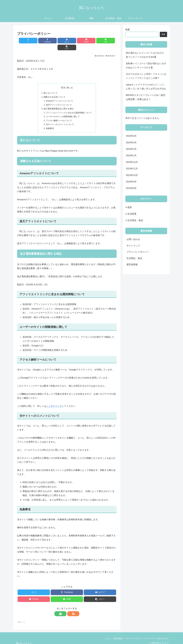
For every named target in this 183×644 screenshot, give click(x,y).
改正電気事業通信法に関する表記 (59, 102)
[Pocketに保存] (75, 41)
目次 (63, 81)
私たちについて (51, 86)
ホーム (107, 633)
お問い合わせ (133, 239)
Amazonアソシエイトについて (60, 94)
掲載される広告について (55, 90)
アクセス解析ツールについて (59, 115)
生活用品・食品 (134, 258)
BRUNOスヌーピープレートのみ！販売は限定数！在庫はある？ (146, 97)
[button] (109, 41)
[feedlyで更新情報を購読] (64, 608)
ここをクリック (54, 400)
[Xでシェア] (25, 41)
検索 (128, 30)
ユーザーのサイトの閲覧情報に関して (63, 110)
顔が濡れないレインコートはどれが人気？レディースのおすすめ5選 (145, 55)
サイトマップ (133, 246)
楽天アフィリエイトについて (59, 98)
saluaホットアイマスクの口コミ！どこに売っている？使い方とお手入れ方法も (146, 87)
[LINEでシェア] (92, 41)
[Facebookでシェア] (42, 41)
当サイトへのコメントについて (60, 119)
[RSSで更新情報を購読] (70, 608)
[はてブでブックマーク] (59, 41)
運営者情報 (132, 265)
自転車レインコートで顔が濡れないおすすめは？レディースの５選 (146, 65)
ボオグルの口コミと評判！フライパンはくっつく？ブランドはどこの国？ (146, 76)
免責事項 (50, 123)
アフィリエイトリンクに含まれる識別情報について (69, 107)
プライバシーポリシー (138, 252)
